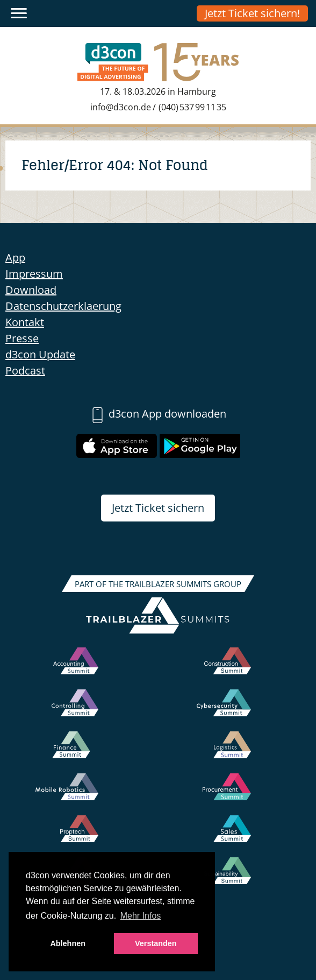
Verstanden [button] (156, 943)
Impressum (34, 274)
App (15, 258)
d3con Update (40, 354)
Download (31, 290)
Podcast (25, 371)
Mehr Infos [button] (141, 916)
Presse (22, 338)
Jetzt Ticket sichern (158, 508)
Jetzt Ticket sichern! (252, 13)
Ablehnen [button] (68, 943)
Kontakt (25, 322)
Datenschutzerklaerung (63, 306)
